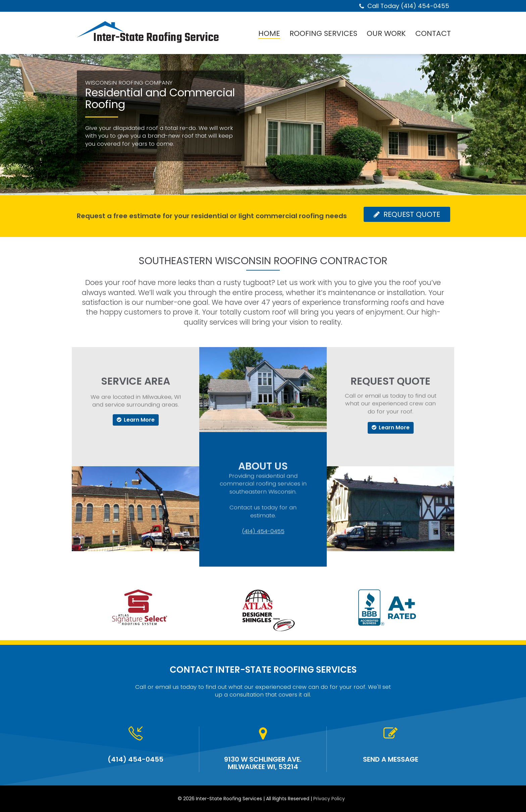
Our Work (386, 34)
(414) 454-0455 (263, 505)
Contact (433, 34)
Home (269, 34)
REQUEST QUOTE (407, 214)
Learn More (136, 420)
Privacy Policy (329, 799)
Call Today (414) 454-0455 (408, 6)
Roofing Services (323, 34)
